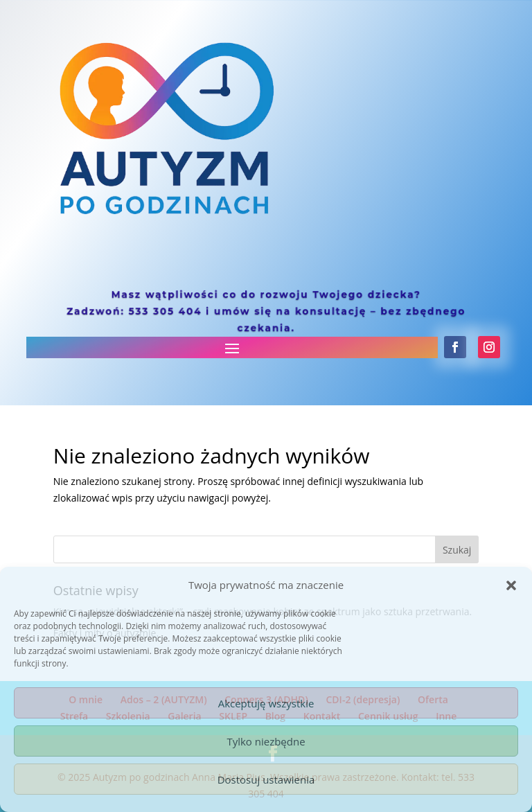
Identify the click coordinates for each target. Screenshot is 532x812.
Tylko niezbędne (266, 741)
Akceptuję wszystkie (266, 703)
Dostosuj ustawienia (266, 779)
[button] (511, 585)
